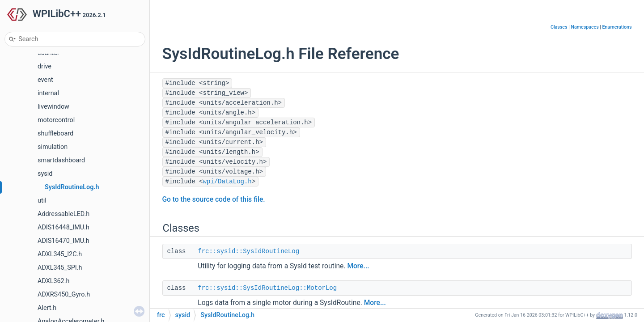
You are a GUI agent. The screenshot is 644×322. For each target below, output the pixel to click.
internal (48, 93)
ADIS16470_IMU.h (64, 241)
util (42, 201)
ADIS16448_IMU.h (64, 227)
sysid (45, 174)
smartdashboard (61, 160)
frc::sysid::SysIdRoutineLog (248, 251)
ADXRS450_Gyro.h (64, 294)
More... (358, 266)
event (45, 80)
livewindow (53, 107)
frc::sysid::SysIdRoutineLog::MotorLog (267, 288)
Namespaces (585, 27)
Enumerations (617, 27)
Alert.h (47, 308)
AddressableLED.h (64, 214)
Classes (559, 27)
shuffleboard (55, 133)
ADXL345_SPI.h (60, 268)
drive (44, 66)
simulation (53, 147)
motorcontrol (56, 120)
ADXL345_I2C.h (60, 254)
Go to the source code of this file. (214, 199)
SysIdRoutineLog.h (72, 187)
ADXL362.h (53, 281)
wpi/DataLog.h (227, 182)
